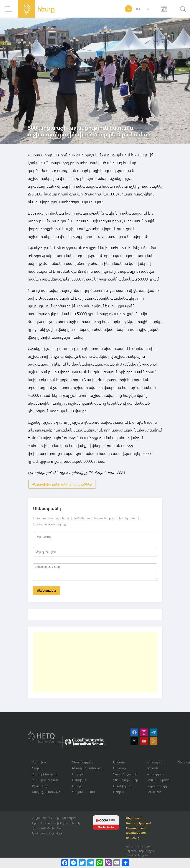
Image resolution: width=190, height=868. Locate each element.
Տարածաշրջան (125, 774)
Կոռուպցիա (155, 762)
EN (147, 9)
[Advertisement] (95, 662)
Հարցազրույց (157, 786)
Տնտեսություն (82, 762)
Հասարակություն (45, 780)
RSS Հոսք (133, 838)
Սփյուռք (119, 768)
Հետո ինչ (39, 762)
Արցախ (119, 762)
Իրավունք (40, 786)
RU (138, 9)
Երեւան (152, 768)
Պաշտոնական (83, 792)
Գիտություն (155, 774)
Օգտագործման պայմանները (138, 830)
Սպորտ (78, 786)
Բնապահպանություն (88, 768)
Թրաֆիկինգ (122, 786)
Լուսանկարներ (158, 780)
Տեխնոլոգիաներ (126, 780)
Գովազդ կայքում (138, 823)
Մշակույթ (79, 780)
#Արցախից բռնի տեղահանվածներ (62, 484)
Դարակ (38, 768)
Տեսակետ (154, 792)
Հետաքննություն (45, 774)
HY (129, 9)
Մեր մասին (134, 818)
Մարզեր (78, 774)
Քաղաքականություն (48, 792)
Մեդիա (118, 792)
